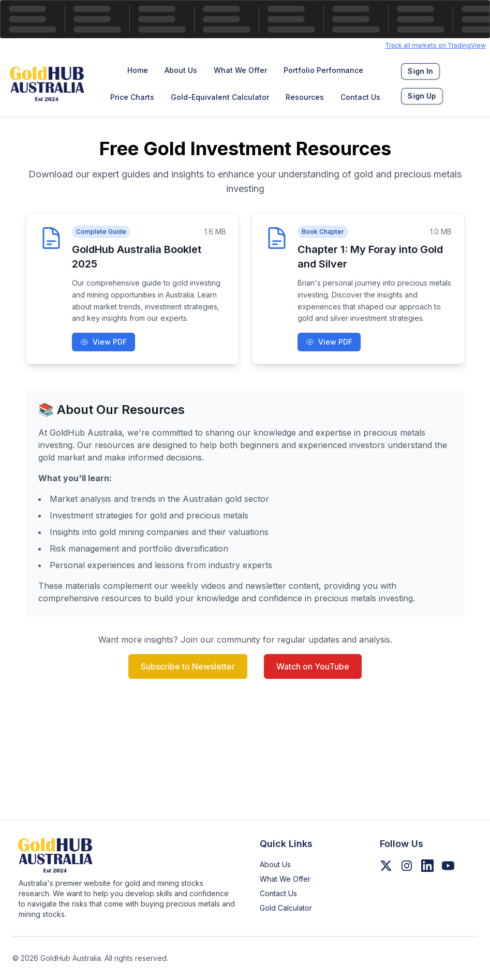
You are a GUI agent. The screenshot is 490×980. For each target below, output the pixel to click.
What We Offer (240, 70)
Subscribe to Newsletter (188, 666)
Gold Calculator (286, 908)
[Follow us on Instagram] (407, 866)
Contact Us (360, 97)
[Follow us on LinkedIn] (427, 866)
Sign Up (422, 96)
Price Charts (132, 97)
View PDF (103, 342)
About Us (181, 70)
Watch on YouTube (313, 666)
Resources (305, 97)
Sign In (420, 71)
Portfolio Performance (323, 70)
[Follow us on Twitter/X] (386, 866)
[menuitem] (138, 70)
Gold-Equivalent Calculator (220, 97)
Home (138, 70)
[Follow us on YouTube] (448, 866)
